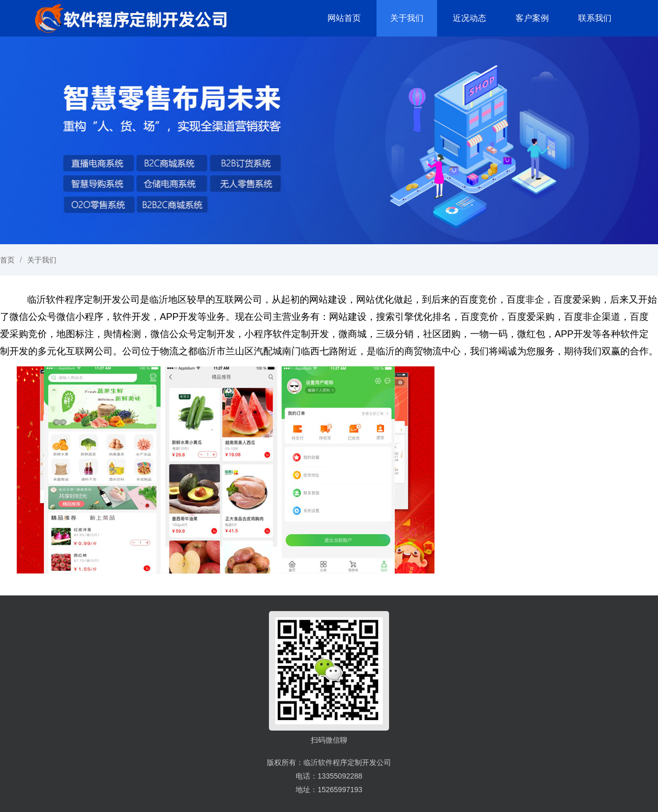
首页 (7, 260)
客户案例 (532, 18)
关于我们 (407, 18)
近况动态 (469, 18)
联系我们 (595, 18)
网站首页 (344, 18)
